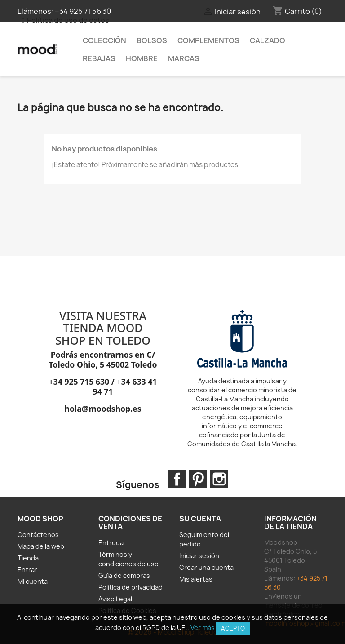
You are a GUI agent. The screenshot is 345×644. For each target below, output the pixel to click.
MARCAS (184, 58)
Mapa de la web (41, 546)
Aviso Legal (115, 599)
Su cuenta (200, 519)
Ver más (203, 628)
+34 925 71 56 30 (83, 11)
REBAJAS (99, 58)
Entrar (27, 570)
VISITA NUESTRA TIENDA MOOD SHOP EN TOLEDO (103, 328)
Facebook (177, 479)
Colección (104, 40)
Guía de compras (124, 575)
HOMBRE (142, 58)
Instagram (219, 479)
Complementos (208, 40)
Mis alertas (196, 579)
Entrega (111, 543)
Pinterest (198, 479)
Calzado (268, 40)
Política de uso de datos (68, 20)
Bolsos (152, 40)
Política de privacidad (130, 587)
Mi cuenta (33, 581)
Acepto (233, 628)
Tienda (28, 558)
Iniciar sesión (199, 556)
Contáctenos (38, 535)
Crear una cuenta (206, 567)
